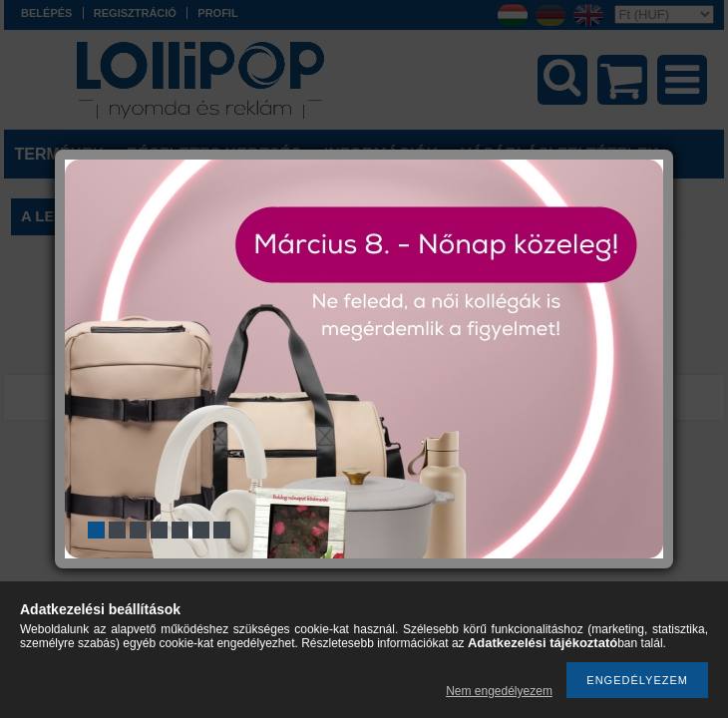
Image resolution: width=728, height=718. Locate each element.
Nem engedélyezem (499, 691)
